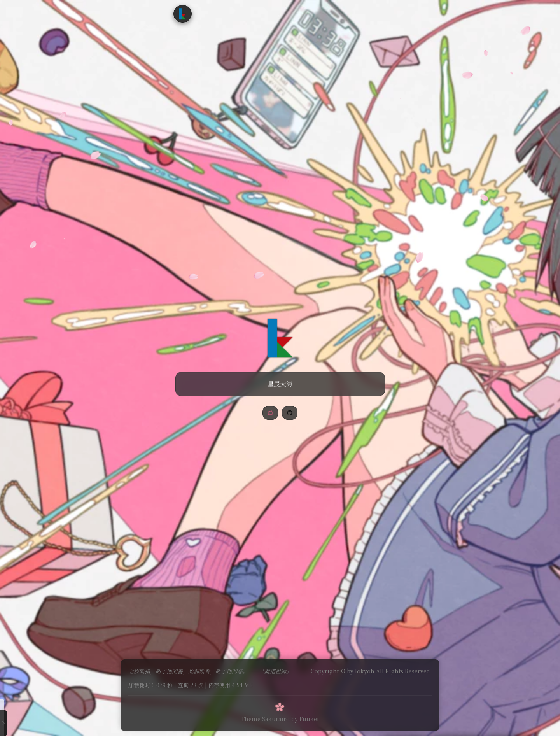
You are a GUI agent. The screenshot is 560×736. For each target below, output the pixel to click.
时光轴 (280, 13)
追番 (255, 13)
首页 (212, 13)
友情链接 (310, 13)
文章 (234, 13)
